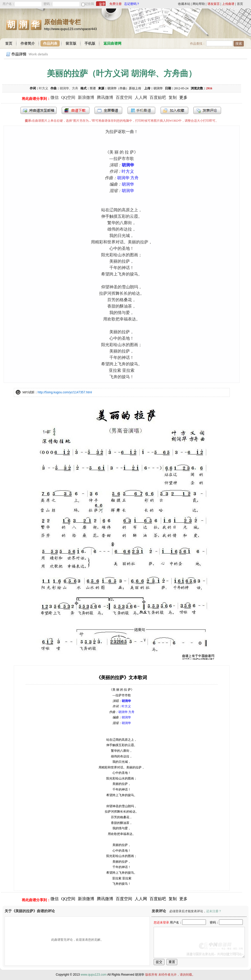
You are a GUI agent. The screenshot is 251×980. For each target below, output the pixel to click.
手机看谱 (141, 110)
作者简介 (28, 44)
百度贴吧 (158, 97)
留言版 (71, 44)
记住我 (89, 4)
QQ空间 (68, 97)
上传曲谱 (228, 4)
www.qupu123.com (94, 975)
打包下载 (76, 110)
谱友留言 (214, 4)
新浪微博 (86, 97)
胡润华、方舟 (69, 88)
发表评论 (207, 110)
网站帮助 (199, 4)
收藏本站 (184, 4)
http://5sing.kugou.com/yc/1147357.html (65, 392)
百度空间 (124, 97)
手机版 (90, 44)
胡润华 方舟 (128, 178)
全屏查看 (108, 110)
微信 (55, 97)
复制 (173, 97)
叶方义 (44, 88)
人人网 (141, 97)
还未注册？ (214, 911)
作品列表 (50, 44)
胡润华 (128, 165)
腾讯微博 (105, 97)
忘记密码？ (132, 4)
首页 (240, 4)
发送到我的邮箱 (39, 110)
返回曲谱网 (112, 44)
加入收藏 (174, 110)
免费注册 (116, 4)
